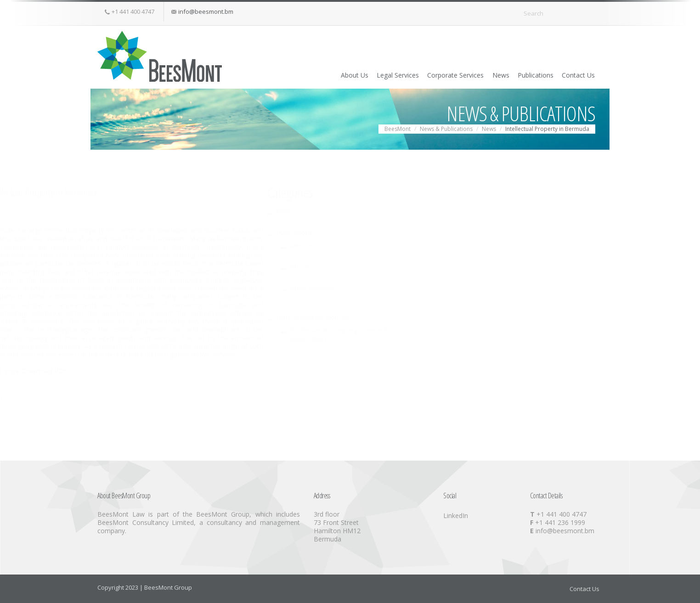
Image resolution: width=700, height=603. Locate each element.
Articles (139, 267)
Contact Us (572, 75)
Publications (521, 75)
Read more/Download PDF (350, 371)
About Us (308, 75)
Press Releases (151, 288)
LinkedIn (456, 516)
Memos (140, 245)
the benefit (460, 305)
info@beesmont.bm (206, 11)
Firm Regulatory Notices (150, 317)
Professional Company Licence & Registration (178, 334)
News (478, 75)
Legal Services (359, 75)
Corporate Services (425, 75)
